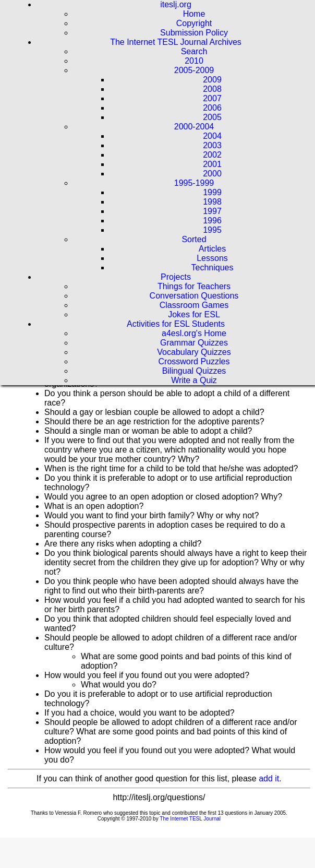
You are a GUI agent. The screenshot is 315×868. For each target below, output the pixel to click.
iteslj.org (176, 4)
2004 (212, 136)
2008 (212, 89)
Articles (212, 249)
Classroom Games (194, 305)
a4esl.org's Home (194, 333)
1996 (212, 221)
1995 (212, 230)
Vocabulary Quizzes (194, 352)
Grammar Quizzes (194, 343)
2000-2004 (194, 127)
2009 (212, 80)
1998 (212, 202)
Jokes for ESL (194, 314)
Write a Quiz (194, 380)
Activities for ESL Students (176, 324)
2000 (212, 174)
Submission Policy (194, 33)
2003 (212, 145)
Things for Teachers (194, 286)
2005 (212, 117)
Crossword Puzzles (194, 361)
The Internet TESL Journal (190, 819)
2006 (212, 108)
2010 (194, 61)
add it (269, 778)
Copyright (194, 23)
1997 (212, 211)
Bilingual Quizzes (194, 371)
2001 (212, 164)
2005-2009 (194, 70)
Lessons (212, 258)
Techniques (213, 267)
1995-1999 (194, 183)
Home (194, 14)
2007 (212, 98)
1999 (212, 192)
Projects (176, 277)
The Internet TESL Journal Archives (176, 42)
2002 (212, 155)
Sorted (194, 239)
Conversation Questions (194, 296)
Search (194, 51)
